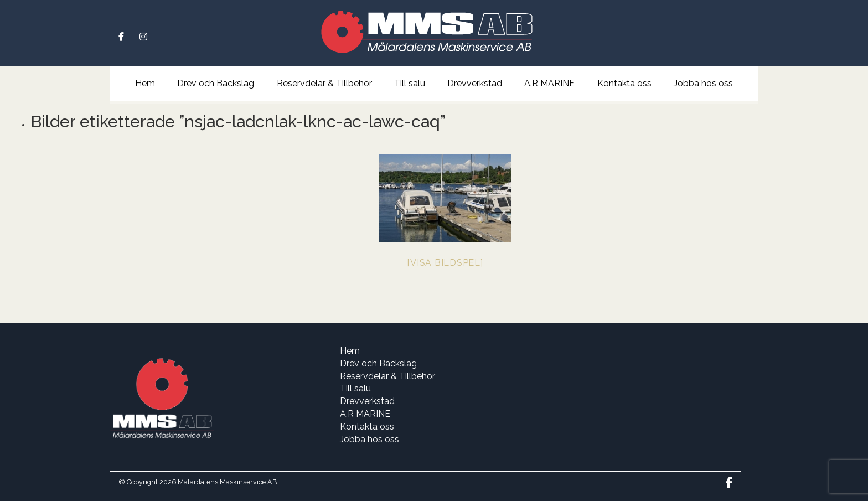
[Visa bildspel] (445, 263)
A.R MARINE (549, 83)
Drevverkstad (475, 83)
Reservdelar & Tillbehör (324, 83)
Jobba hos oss (703, 83)
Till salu (410, 83)
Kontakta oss (624, 83)
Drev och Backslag (216, 83)
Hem (145, 83)
